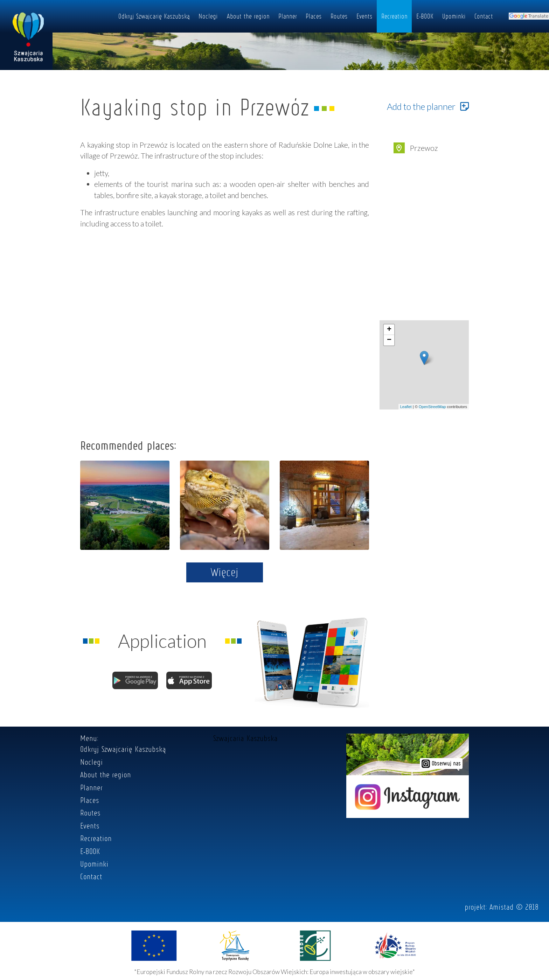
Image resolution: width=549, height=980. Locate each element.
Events (364, 16)
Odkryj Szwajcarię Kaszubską (154, 16)
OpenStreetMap (432, 407)
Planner (288, 16)
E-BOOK (425, 16)
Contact (484, 16)
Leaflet (406, 407)
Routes (339, 16)
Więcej (225, 572)
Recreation (394, 16)
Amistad (502, 907)
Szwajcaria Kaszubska (245, 738)
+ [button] (389, 330)
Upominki (454, 16)
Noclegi (208, 16)
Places (314, 16)
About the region (248, 16)
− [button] (389, 340)
